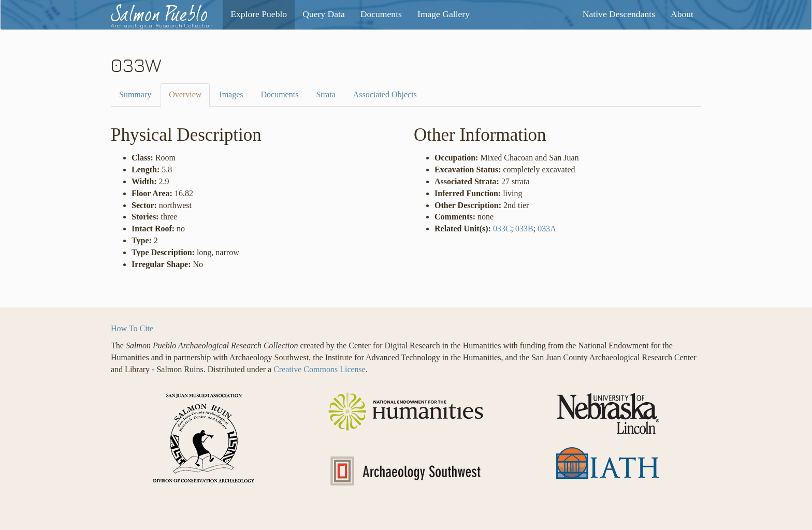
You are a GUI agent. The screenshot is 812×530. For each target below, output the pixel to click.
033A (547, 229)
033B (524, 229)
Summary (135, 94)
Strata (325, 94)
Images (231, 94)
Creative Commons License (320, 369)
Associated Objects (385, 94)
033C (502, 229)
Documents (280, 94)
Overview (185, 94)
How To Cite (132, 328)
